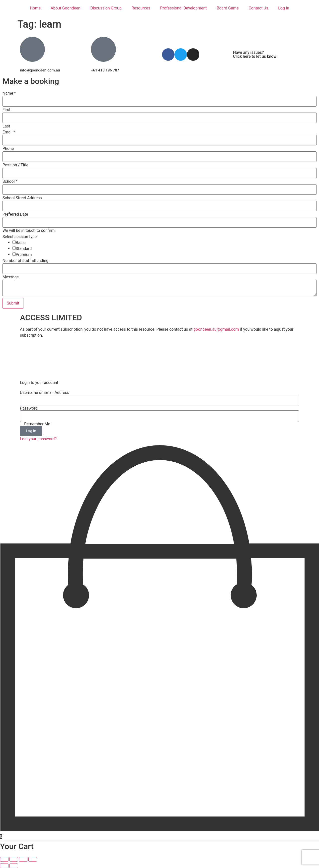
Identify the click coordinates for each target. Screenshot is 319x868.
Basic (21, 243)
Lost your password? (38, 439)
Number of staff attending (25, 261)
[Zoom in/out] (4, 859)
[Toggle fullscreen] (14, 859)
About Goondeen (65, 8)
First (6, 110)
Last (6, 126)
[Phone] (159, 157)
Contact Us (259, 8)
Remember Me (35, 424)
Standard (24, 249)
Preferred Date (15, 214)
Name (9, 93)
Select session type (20, 237)
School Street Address (22, 198)
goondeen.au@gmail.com (216, 329)
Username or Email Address (44, 393)
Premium (24, 255)
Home (35, 8)
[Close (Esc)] (33, 859)
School (10, 182)
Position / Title (15, 165)
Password (29, 408)
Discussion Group (106, 8)
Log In (284, 8)
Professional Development (184, 8)
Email (9, 132)
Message (11, 277)
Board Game (228, 8)
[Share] (23, 859)
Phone (8, 149)
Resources (141, 8)
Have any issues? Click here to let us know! (255, 54)
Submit (13, 303)
